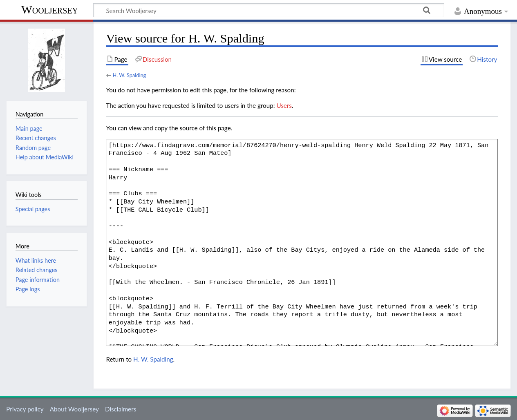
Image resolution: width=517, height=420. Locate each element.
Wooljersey (50, 10)
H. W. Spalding (129, 75)
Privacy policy (25, 409)
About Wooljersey (74, 409)
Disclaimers (121, 409)
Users (284, 105)
